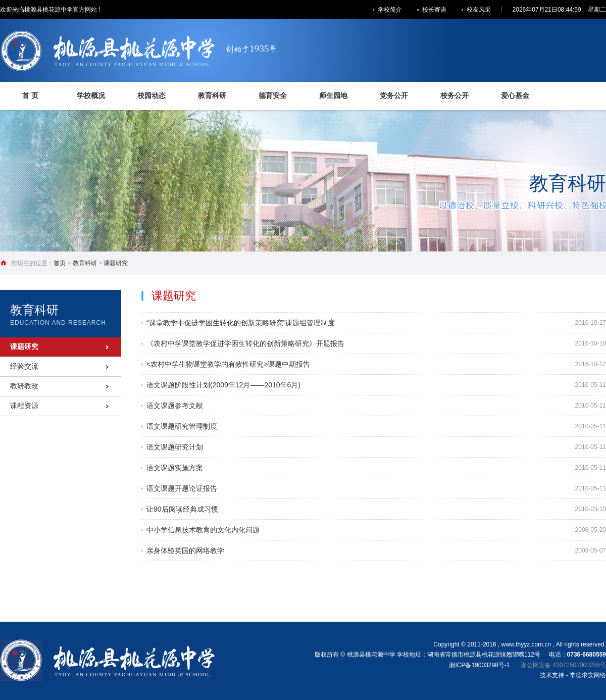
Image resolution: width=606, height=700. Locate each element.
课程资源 (24, 406)
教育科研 (85, 263)
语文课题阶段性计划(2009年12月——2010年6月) (223, 385)
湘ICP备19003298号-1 (479, 665)
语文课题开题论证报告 (182, 488)
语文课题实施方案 (175, 468)
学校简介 (390, 10)
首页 (60, 263)
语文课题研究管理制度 (182, 426)
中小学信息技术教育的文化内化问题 (203, 530)
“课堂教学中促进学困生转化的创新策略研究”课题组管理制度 (241, 323)
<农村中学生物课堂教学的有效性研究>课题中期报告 (228, 364)
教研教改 (24, 386)
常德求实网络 (588, 675)
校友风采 (479, 10)
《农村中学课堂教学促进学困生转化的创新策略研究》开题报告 (245, 343)
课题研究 (116, 263)
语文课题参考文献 (175, 406)
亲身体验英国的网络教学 (185, 551)
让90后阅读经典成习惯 (182, 509)
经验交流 (24, 366)
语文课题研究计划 (175, 447)
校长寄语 (434, 10)
